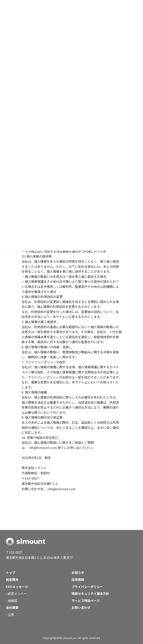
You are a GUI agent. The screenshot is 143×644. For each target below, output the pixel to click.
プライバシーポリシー (87, 587)
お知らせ (78, 572)
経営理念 (12, 580)
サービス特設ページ (86, 601)
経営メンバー (17, 593)
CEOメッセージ (17, 587)
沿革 (11, 615)
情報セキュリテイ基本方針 (90, 593)
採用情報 (78, 580)
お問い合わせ (81, 607)
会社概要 (12, 607)
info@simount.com (43, 448)
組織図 (13, 601)
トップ (11, 572)
